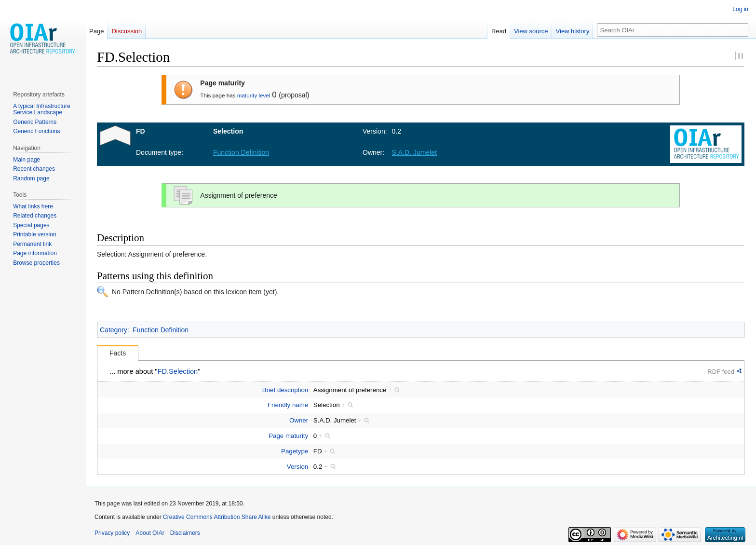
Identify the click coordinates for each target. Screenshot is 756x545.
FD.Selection (178, 371)
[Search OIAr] (673, 30)
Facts (118, 353)
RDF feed (721, 372)
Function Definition (161, 330)
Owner (299, 420)
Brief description (285, 390)
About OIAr (150, 533)
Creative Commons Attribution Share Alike (217, 517)
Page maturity (288, 436)
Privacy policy (112, 533)
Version (297, 467)
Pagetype (295, 451)
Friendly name (288, 405)
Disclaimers (185, 533)
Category (114, 330)
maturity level (254, 95)
